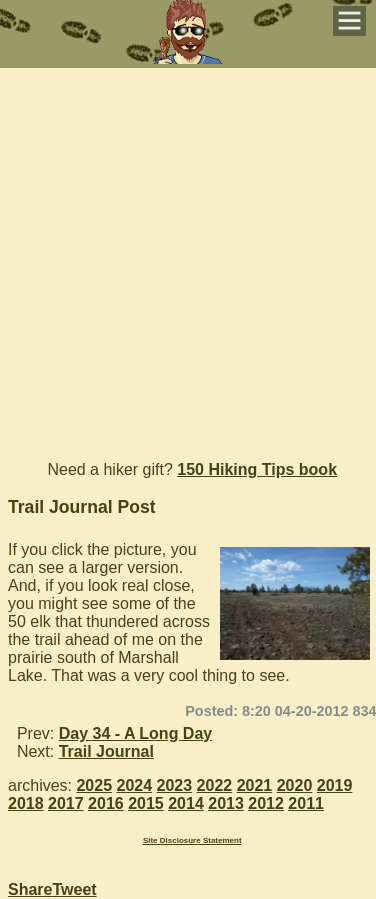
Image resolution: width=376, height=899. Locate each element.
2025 (94, 785)
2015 (146, 803)
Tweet (74, 889)
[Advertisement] (187, 255)
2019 (335, 785)
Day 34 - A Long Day (136, 733)
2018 (26, 803)
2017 (66, 803)
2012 (266, 803)
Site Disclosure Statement (192, 840)
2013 (226, 803)
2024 (135, 785)
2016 (106, 803)
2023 (175, 785)
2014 (186, 803)
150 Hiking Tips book (257, 469)
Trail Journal (106, 751)
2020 (295, 785)
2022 (215, 785)
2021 (255, 785)
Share (30, 889)
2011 (306, 803)
